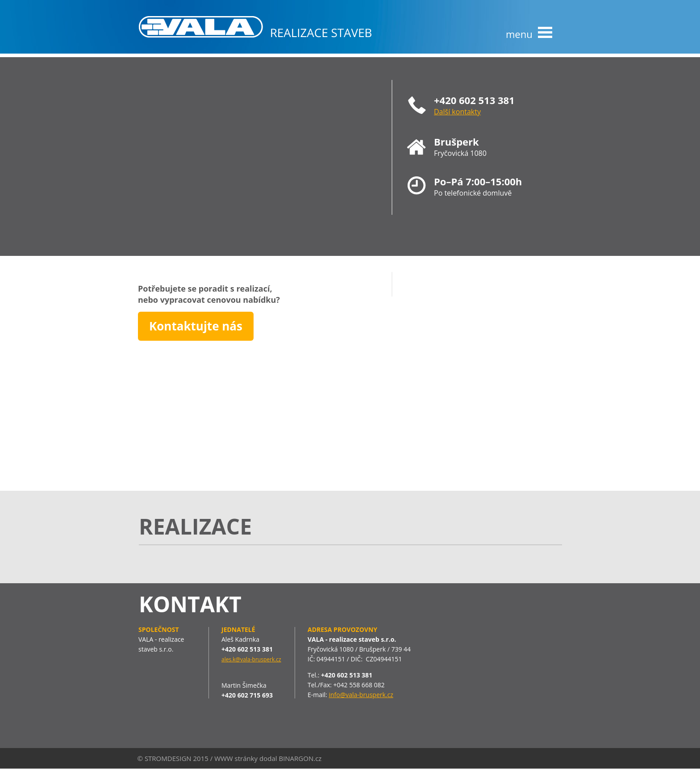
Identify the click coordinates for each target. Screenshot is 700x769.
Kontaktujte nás (196, 326)
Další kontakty (457, 112)
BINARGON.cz (300, 758)
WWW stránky (236, 758)
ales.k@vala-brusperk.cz (251, 659)
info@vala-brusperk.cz (361, 695)
